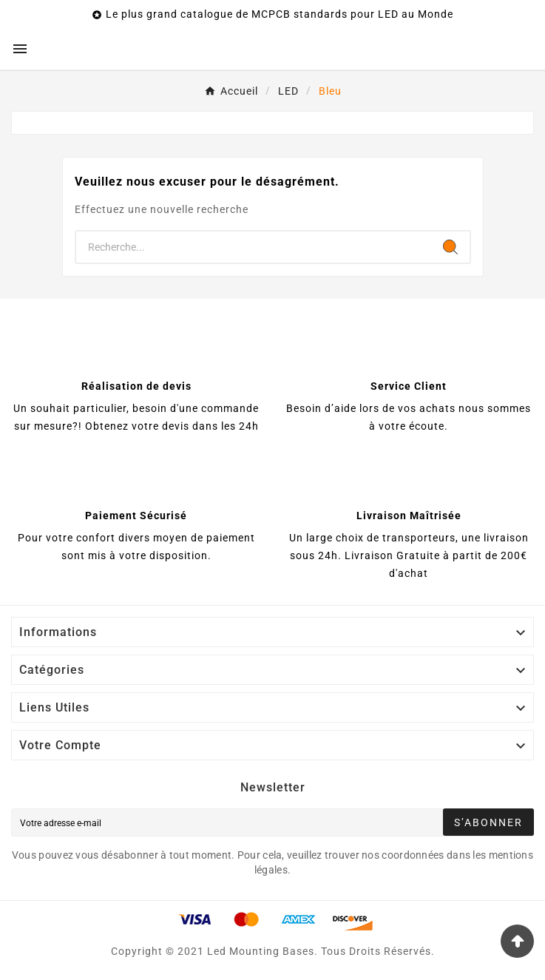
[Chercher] (254, 247)
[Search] (450, 247)
